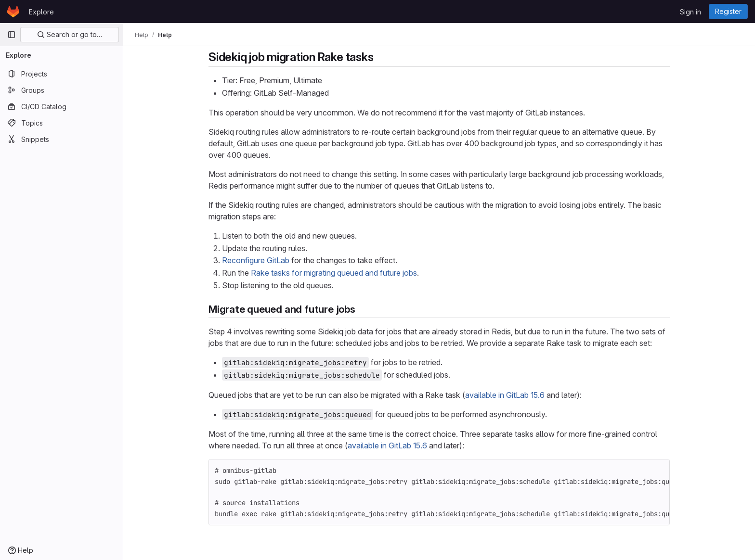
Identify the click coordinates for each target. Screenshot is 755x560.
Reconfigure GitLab (256, 260)
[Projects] (61, 74)
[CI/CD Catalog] (61, 106)
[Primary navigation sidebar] (12, 35)
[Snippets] (61, 139)
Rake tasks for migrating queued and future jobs (334, 273)
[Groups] (61, 90)
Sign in (690, 12)
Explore (41, 12)
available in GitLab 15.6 (505, 395)
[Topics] (61, 123)
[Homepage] (13, 12)
